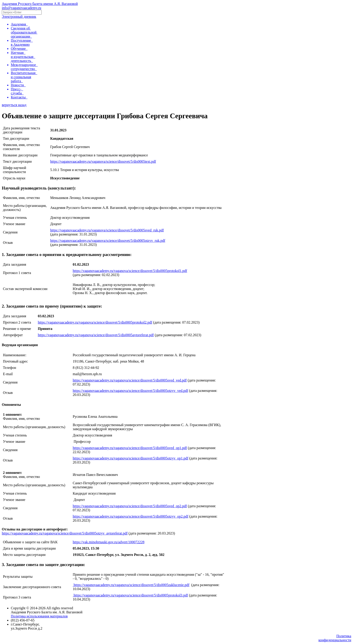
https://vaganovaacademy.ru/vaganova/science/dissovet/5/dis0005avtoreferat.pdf (96, 335)
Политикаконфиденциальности (335, 638)
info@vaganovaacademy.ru (21, 8)
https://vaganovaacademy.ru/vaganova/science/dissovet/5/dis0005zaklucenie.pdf (131, 585)
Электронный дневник (19, 17)
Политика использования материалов (39, 616)
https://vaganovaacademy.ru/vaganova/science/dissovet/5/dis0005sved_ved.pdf (130, 380)
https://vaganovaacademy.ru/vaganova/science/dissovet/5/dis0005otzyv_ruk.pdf (108, 241)
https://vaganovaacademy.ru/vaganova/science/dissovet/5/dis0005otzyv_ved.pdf (130, 391)
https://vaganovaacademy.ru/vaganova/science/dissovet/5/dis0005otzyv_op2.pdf (131, 516)
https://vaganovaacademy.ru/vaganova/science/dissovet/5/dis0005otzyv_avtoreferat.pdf (65, 533)
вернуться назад (14, 105)
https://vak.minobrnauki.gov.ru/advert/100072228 (109, 542)
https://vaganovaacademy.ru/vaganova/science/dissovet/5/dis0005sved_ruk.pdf (107, 230)
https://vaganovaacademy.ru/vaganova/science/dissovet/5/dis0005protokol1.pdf (130, 271)
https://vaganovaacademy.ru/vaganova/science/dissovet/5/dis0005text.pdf (103, 161)
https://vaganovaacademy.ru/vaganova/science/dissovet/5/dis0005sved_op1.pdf (130, 448)
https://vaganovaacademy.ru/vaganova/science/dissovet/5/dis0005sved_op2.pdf (130, 506)
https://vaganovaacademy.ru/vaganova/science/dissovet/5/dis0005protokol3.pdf (130, 595)
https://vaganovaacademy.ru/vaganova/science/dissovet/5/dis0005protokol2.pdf (95, 322)
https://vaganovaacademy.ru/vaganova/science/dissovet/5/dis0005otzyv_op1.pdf (131, 458)
